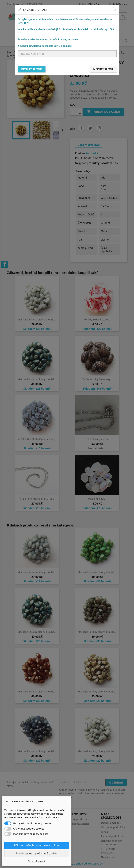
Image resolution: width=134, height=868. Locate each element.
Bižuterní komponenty (50, 27)
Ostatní (74, 32)
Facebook (5, 264)
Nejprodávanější (79, 824)
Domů (37, 22)
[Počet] (74, 112)
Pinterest (99, 128)
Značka (80, 153)
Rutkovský (92, 153)
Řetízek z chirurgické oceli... (97, 439)
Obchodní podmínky (113, 827)
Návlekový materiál (48, 32)
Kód (78, 158)
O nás (104, 832)
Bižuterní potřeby (87, 27)
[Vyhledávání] (105, 16)
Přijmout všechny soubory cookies (37, 845)
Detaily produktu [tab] (89, 145)
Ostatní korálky (91, 22)
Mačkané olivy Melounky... (97, 379)
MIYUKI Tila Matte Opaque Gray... (37, 439)
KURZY (88, 32)
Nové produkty (78, 819)
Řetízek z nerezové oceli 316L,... (37, 499)
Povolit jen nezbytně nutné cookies (37, 853)
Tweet (90, 128)
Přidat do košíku (103, 112)
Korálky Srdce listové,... (97, 319)
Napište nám (109, 857)
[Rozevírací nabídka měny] (94, 5)
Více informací (37, 861)
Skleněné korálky (60, 22)
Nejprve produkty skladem (94, 163)
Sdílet (81, 128)
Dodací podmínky (111, 823)
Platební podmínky (112, 836)
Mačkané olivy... (97, 499)
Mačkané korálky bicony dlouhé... (37, 319)
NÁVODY (103, 32)
